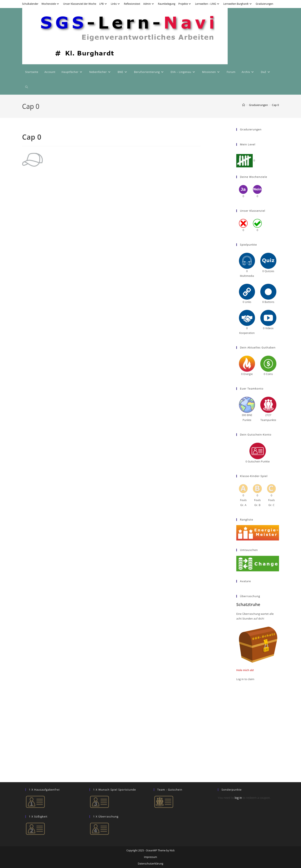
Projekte (185, 4)
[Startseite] (244, 105)
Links (116, 4)
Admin (149, 4)
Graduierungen (265, 4)
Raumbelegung (167, 4)
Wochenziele (51, 4)
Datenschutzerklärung (151, 864)
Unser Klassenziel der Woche (80, 4)
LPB (103, 4)
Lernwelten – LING (208, 4)
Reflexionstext (132, 4)
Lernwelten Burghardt (238, 4)
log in (238, 798)
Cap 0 (275, 105)
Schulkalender (30, 4)
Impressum (150, 857)
